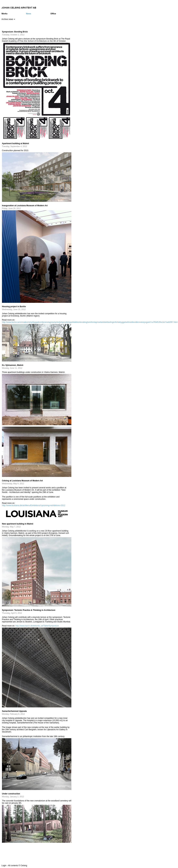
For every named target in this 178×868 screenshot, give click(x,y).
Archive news (8, 19)
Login (4, 866)
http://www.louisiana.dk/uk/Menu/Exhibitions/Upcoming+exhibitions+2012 (34, 505)
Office (53, 14)
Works (4, 14)
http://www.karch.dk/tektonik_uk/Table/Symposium (37, 626)
